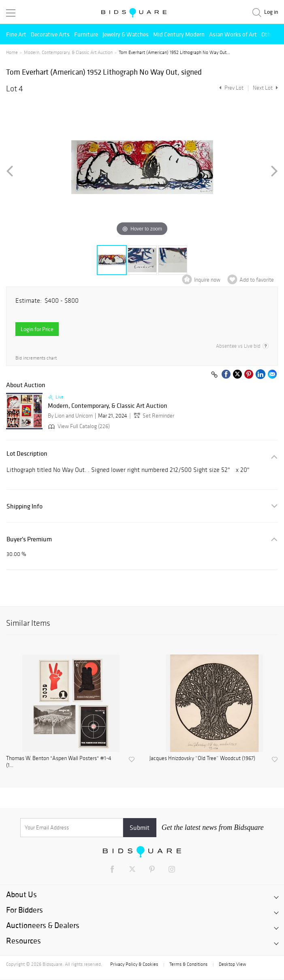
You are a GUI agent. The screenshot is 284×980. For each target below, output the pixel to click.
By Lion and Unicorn (70, 416)
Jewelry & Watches (126, 34)
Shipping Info (25, 506)
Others (270, 34)
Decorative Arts (50, 34)
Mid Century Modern (179, 34)
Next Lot (265, 88)
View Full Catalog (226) (78, 426)
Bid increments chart (36, 358)
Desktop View (232, 964)
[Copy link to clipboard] (214, 375)
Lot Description (27, 453)
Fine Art (16, 34)
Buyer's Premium (29, 539)
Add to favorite (257, 280)
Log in (271, 12)
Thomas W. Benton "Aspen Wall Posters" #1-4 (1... (59, 762)
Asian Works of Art (233, 34)
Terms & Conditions (188, 964)
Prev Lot (230, 88)
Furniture (86, 34)
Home (12, 52)
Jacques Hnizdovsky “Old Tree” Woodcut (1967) (202, 758)
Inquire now (207, 280)
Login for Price (37, 329)
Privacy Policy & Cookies (134, 964)
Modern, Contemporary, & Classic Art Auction (68, 52)
